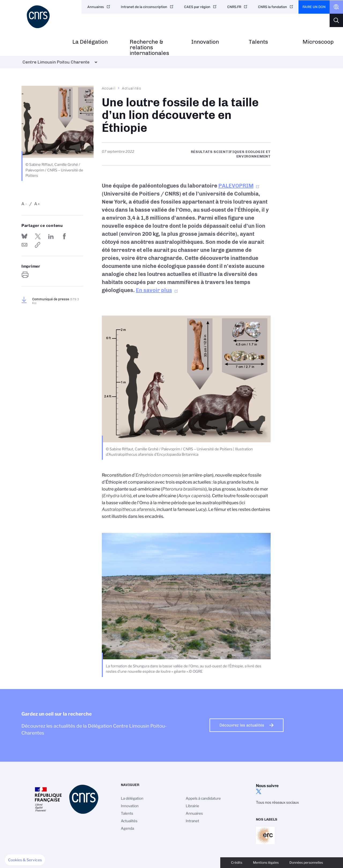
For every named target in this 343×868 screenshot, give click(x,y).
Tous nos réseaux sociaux (277, 802)
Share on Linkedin (51, 236)
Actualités (132, 88)
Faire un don (314, 7)
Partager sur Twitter (38, 236)
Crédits (237, 863)
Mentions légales (266, 863)
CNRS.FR (234, 7)
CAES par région (197, 7)
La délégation (132, 798)
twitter (259, 791)
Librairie (192, 806)
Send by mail (24, 245)
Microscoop (318, 42)
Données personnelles (306, 863)
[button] (25, 860)
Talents (258, 42)
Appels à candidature (203, 798)
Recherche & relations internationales (149, 47)
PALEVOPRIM (236, 186)
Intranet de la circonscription (144, 7)
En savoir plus (154, 290)
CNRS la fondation (273, 7)
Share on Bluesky (24, 236)
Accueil (109, 88)
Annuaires (96, 7)
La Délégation (90, 42)
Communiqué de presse (56, 301)
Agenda (127, 828)
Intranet (192, 821)
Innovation (205, 42)
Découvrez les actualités (242, 725)
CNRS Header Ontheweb (336, 7)
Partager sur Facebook (64, 236)
